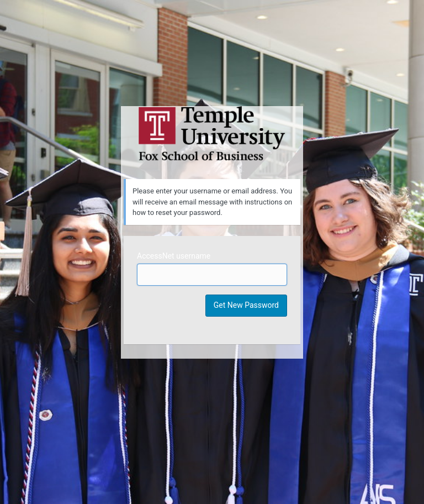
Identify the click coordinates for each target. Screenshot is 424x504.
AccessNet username (174, 256)
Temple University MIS (212, 134)
